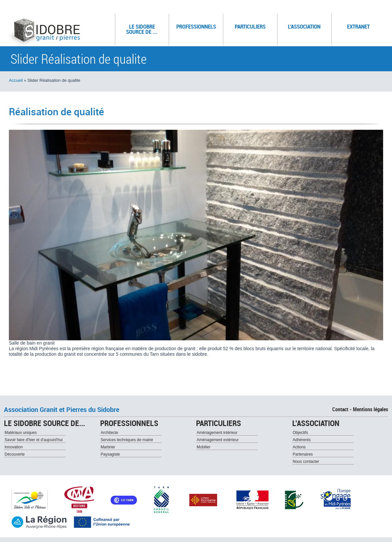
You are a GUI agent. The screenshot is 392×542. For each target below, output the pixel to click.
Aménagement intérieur (217, 433)
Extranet (358, 26)
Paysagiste (110, 454)
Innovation (14, 447)
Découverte (15, 454)
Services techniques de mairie (127, 440)
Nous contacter (306, 462)
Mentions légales (370, 409)
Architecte (109, 433)
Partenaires (303, 454)
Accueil (16, 80)
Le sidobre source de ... (145, 28)
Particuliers (253, 25)
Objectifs (301, 433)
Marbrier (108, 447)
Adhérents (302, 440)
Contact (340, 409)
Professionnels (197, 25)
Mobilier (204, 447)
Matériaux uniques (21, 433)
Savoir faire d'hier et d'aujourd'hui (34, 440)
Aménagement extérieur (218, 440)
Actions (299, 447)
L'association (307, 25)
